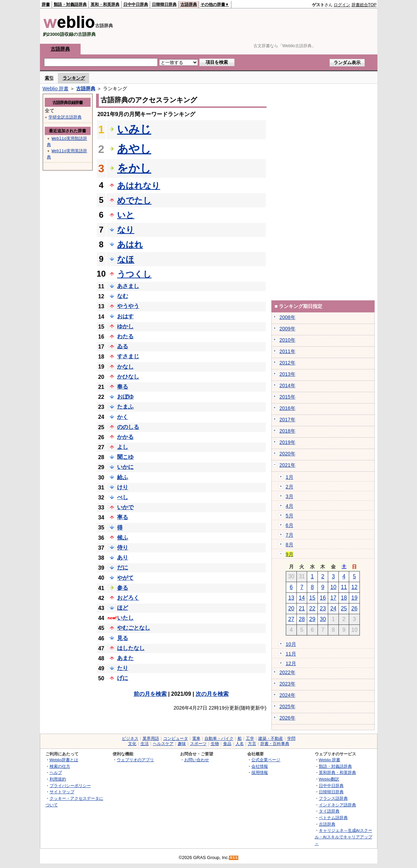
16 (323, 598)
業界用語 (151, 738)
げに (123, 678)
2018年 (288, 431)
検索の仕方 (60, 766)
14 (302, 598)
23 (323, 608)
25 (344, 608)
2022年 (288, 672)
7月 (290, 535)
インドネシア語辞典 (337, 805)
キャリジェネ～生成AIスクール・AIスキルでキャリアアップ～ (343, 837)
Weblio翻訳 (329, 779)
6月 (290, 525)
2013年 (288, 374)
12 (354, 587)
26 (354, 608)
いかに (125, 467)
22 (312, 608)
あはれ (130, 244)
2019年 (288, 442)
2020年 (288, 454)
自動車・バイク (219, 738)
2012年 (288, 363)
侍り (123, 547)
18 (344, 598)
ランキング (74, 78)
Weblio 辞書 (56, 89)
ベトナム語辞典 (333, 818)
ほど (123, 608)
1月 (290, 477)
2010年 (288, 340)
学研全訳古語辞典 (65, 117)
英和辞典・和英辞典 (337, 772)
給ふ (123, 477)
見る (123, 638)
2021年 (288, 465)
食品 (227, 744)
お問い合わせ (197, 760)
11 (344, 587)
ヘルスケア (163, 744)
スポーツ (198, 744)
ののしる (128, 427)
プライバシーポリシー (70, 786)
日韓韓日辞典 (164, 4)
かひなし (128, 377)
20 (291, 608)
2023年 (288, 684)
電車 (196, 738)
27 (291, 619)
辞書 (46, 4)
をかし (134, 168)
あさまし (128, 286)
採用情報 (260, 772)
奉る (123, 387)
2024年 (288, 695)
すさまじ (128, 356)
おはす (125, 316)
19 (354, 598)
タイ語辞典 (329, 811)
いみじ (134, 129)
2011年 (288, 351)
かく (123, 417)
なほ (126, 259)
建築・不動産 (271, 738)
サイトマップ (62, 792)
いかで (125, 507)
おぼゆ (125, 397)
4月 (290, 506)
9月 (290, 554)
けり (123, 487)
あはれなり (139, 185)
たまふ (125, 407)
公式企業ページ (266, 760)
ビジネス (130, 738)
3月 (290, 496)
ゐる (123, 346)
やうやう (128, 306)
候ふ (123, 538)
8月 (290, 545)
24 (333, 608)
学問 (291, 738)
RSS (234, 858)
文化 (132, 744)
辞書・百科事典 (275, 744)
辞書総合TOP (364, 5)
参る (123, 588)
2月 (290, 487)
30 (323, 619)
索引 (49, 78)
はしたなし (131, 648)
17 (333, 598)
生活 (145, 744)
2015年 (288, 397)
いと (126, 215)
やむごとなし (134, 628)
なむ (123, 296)
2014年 (288, 385)
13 (291, 598)
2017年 (288, 420)
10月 (291, 644)
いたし (125, 618)
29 (312, 619)
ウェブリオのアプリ (135, 760)
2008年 (288, 317)
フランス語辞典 (333, 798)
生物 (215, 744)
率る (123, 517)
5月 (290, 516)
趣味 (182, 744)
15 (312, 598)
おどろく (128, 598)
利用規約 (58, 779)
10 (333, 587)
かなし (125, 367)
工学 (250, 738)
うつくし (134, 274)
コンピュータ (176, 738)
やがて (125, 578)
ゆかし (125, 326)
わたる (125, 336)
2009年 (288, 329)
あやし (134, 149)
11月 (291, 654)
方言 (252, 744)
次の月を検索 (212, 694)
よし (123, 447)
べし (123, 497)
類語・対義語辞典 (70, 4)
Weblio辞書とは (64, 760)
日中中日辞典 (136, 4)
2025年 (288, 706)
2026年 (288, 718)
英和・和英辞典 (105, 4)
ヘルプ (56, 772)
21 (302, 608)
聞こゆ (125, 457)
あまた (125, 658)
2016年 (288, 408)
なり (126, 230)
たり (123, 668)
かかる (125, 437)
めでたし (134, 200)
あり (123, 557)
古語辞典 (189, 4)
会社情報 (260, 766)
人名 (240, 744)
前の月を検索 (150, 694)
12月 (291, 663)
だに (123, 567)
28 (302, 619)
